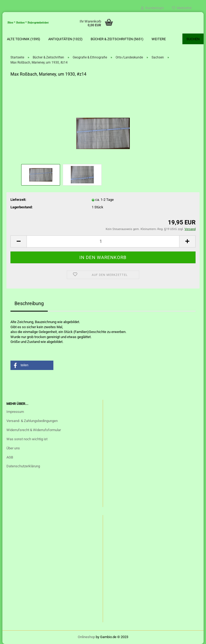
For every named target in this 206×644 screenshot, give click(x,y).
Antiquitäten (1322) (65, 39)
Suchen (193, 39)
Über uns (13, 448)
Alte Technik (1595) (24, 39)
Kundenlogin (152, 8)
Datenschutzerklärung (23, 466)
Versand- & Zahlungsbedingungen (32, 421)
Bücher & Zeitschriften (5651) (117, 39)
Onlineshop (86, 637)
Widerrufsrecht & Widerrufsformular (34, 430)
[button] (32, 365)
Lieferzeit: (18, 200)
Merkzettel (182, 8)
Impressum (15, 412)
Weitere (159, 39)
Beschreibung (29, 303)
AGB (10, 457)
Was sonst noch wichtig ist (27, 439)
